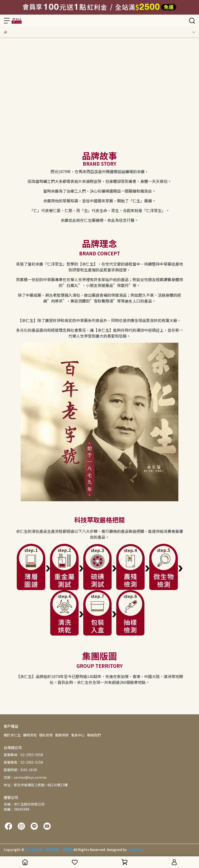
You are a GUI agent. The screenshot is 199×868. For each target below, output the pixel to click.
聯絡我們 (94, 735)
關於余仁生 (12, 735)
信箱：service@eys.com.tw (25, 777)
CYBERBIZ (136, 850)
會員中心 (78, 735)
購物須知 (30, 735)
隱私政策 (46, 735)
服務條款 (62, 735)
